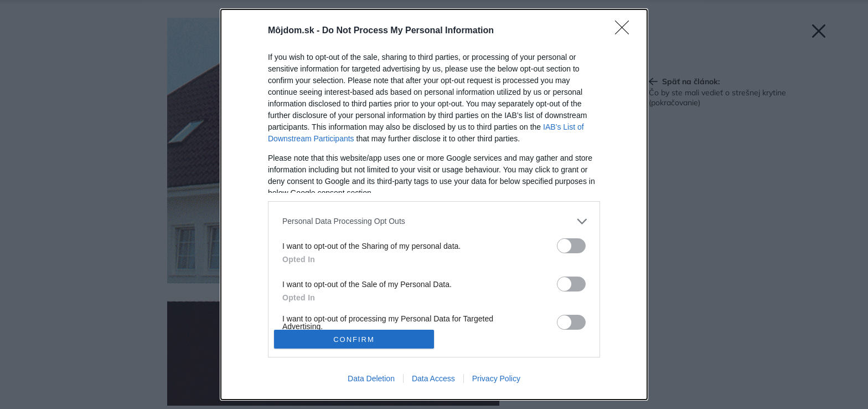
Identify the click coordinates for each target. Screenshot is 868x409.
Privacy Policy (496, 379)
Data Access (433, 379)
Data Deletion (371, 379)
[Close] (626, 31)
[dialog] (434, 204)
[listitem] (434, 221)
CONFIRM (354, 339)
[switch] (571, 246)
